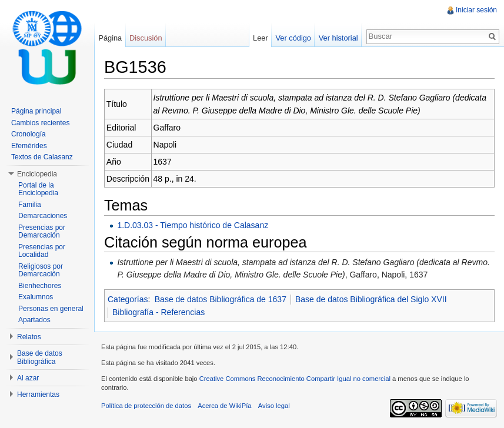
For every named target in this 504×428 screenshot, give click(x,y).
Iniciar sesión (476, 10)
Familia (30, 205)
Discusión (146, 38)
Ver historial (338, 38)
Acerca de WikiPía (224, 406)
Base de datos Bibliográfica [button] (40, 357)
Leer (261, 38)
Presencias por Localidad (42, 251)
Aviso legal (274, 406)
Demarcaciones (43, 216)
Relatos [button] (29, 337)
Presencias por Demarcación (42, 232)
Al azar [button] (28, 378)
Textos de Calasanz (42, 157)
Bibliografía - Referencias (158, 312)
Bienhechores (40, 286)
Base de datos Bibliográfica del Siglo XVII (371, 299)
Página (110, 38)
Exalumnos (36, 297)
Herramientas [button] (38, 394)
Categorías (128, 299)
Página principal (36, 111)
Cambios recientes (40, 123)
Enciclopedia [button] (37, 174)
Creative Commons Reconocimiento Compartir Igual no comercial (295, 379)
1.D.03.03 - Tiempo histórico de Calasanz (193, 225)
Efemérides (29, 146)
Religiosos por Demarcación (41, 270)
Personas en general (51, 309)
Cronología (29, 134)
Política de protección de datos (146, 406)
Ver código (293, 38)
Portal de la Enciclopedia (38, 189)
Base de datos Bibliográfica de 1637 (221, 299)
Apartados (34, 320)
